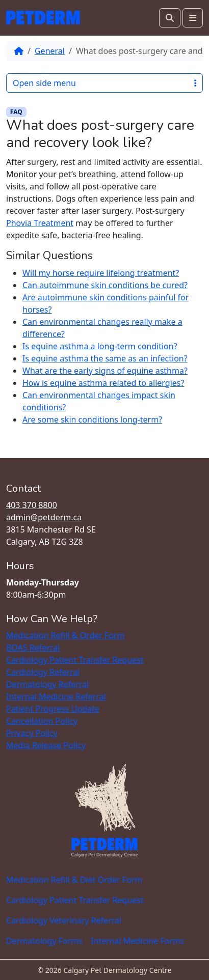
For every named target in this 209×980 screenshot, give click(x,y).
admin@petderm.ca (44, 517)
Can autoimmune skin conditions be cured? (105, 285)
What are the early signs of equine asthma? (105, 371)
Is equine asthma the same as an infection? (105, 358)
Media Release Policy (46, 745)
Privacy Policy (32, 733)
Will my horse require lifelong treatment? (101, 273)
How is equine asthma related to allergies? (103, 383)
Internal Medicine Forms (137, 941)
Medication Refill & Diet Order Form (74, 880)
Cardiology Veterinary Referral (64, 920)
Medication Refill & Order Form (66, 635)
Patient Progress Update (53, 709)
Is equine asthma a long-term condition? (100, 346)
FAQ (16, 112)
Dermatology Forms (44, 941)
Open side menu (104, 83)
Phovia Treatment (40, 223)
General (50, 51)
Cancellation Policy (42, 721)
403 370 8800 (32, 505)
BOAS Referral (33, 648)
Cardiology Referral (43, 672)
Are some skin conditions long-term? (92, 419)
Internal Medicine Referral (56, 696)
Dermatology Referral (47, 684)
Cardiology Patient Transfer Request (75, 660)
